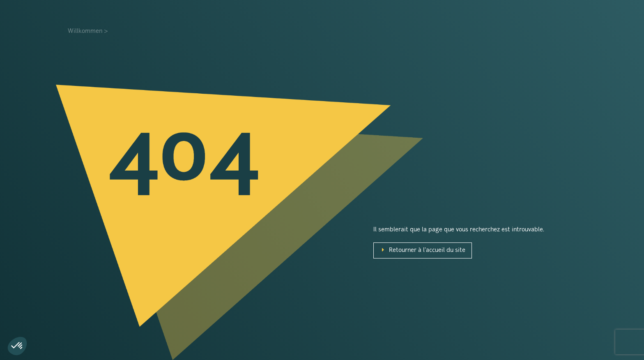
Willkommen (85, 31)
